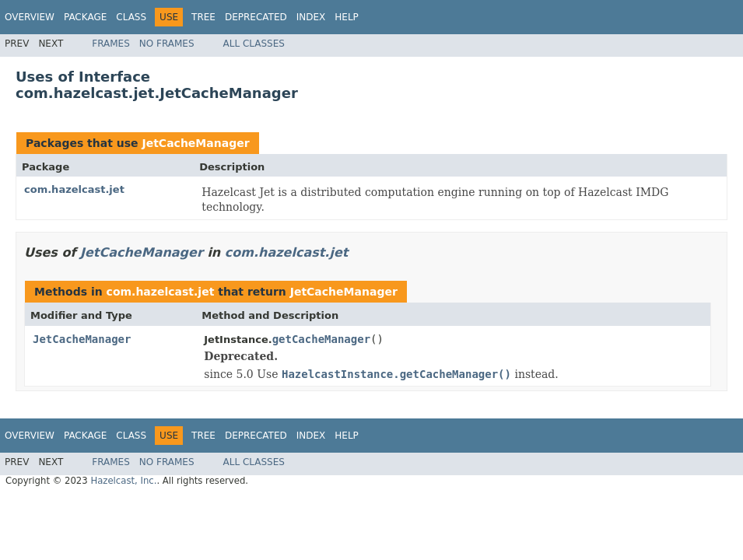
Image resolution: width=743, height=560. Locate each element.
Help (347, 17)
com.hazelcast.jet (74, 189)
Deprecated (256, 17)
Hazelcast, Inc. (123, 481)
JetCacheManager (195, 143)
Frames (111, 44)
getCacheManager (321, 339)
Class (131, 17)
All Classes (254, 44)
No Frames (167, 44)
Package (85, 17)
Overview (30, 17)
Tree (203, 17)
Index (311, 17)
